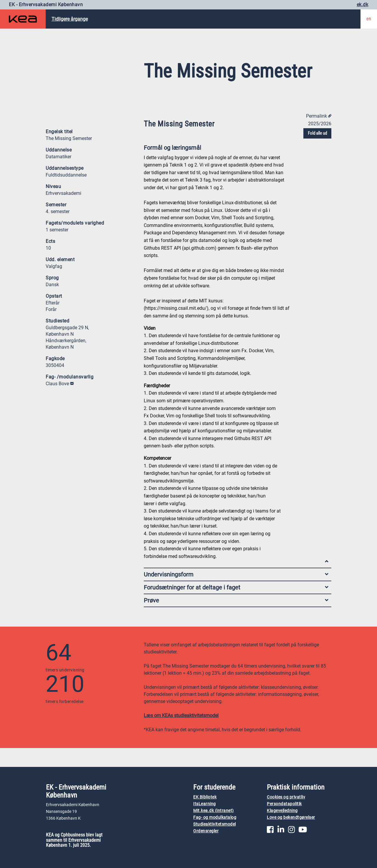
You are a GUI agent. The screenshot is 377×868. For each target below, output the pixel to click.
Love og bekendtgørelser (291, 817)
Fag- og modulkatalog (215, 817)
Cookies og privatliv (286, 797)
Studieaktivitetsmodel (215, 824)
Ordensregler (206, 831)
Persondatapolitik (284, 804)
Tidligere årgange (70, 19)
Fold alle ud (317, 133)
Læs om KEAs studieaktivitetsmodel (181, 715)
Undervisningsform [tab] (236, 574)
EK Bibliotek (205, 797)
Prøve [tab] (236, 600)
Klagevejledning (282, 811)
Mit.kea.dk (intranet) (214, 811)
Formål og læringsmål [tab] (236, 149)
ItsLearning (205, 804)
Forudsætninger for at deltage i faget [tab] (236, 587)
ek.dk (363, 5)
